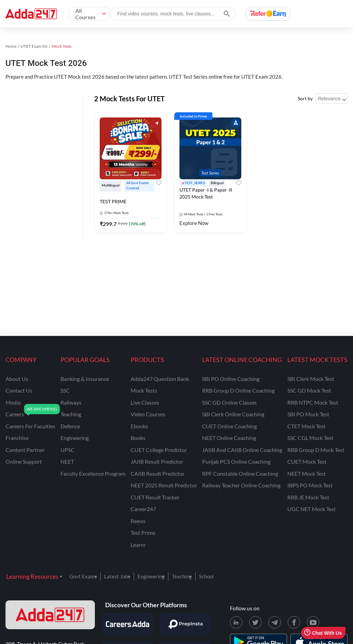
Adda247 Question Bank (160, 379)
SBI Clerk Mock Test (311, 379)
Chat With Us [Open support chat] (323, 633)
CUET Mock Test (307, 461)
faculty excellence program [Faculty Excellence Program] (93, 473)
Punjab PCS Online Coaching (236, 461)
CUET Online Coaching (229, 426)
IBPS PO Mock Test (310, 485)
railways (71, 402)
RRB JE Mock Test (308, 497)
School (206, 576)
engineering (75, 438)
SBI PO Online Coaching (231, 379)
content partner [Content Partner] (25, 450)
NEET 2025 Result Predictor (164, 485)
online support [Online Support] (24, 461)
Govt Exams (83, 576)
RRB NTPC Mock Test (313, 402)
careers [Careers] (15, 414)
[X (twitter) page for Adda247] (255, 622)
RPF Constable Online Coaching (240, 473)
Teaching (182, 576)
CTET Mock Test (306, 426)
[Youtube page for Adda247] (313, 622)
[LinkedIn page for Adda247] (236, 622)
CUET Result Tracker (155, 497)
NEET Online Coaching (229, 438)
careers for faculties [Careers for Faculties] (30, 426)
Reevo (138, 521)
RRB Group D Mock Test (316, 450)
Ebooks (139, 426)
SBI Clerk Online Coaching (233, 414)
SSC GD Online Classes (229, 402)
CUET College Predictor (159, 450)
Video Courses (148, 414)
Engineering (151, 576)
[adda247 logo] (50, 615)
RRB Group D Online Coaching (238, 390)
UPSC (68, 450)
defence (70, 426)
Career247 (143, 509)
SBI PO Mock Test (308, 414)
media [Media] (13, 402)
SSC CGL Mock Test (310, 438)
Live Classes (145, 402)
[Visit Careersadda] (128, 624)
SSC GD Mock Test (309, 390)
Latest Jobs (117, 576)
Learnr (138, 545)
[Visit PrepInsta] (185, 624)
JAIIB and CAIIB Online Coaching (242, 450)
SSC (65, 390)
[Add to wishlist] (159, 183)
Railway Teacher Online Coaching (241, 485)
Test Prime (143, 533)
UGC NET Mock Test (312, 509)
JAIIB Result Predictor (157, 461)
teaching (71, 414)
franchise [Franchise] (17, 438)
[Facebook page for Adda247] (294, 622)
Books (138, 438)
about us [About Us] (17, 379)
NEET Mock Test (307, 473)
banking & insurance (85, 379)
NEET (67, 461)
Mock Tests (144, 390)
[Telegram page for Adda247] (275, 622)
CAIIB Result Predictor (158, 473)
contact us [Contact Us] (19, 390)
